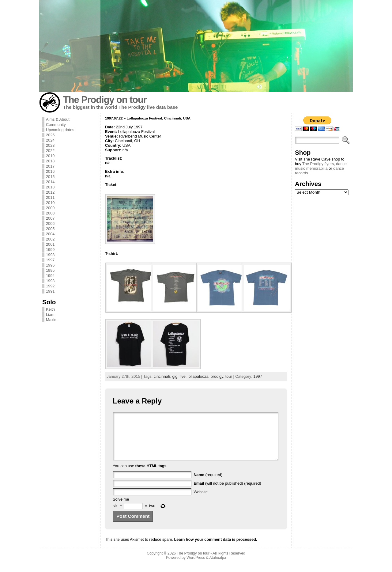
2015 (50, 177)
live (183, 376)
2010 (50, 203)
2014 (50, 182)
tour (229, 376)
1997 (50, 260)
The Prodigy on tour (105, 100)
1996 (50, 265)
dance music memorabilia (321, 166)
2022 (50, 151)
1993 (50, 281)
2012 (50, 192)
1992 (50, 286)
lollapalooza (198, 376)
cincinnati (162, 376)
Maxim (52, 320)
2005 (50, 229)
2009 (50, 208)
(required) (208, 484)
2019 (50, 156)
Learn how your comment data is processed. (215, 549)
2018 (50, 161)
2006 (50, 223)
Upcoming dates (60, 130)
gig (175, 376)
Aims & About (58, 119)
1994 (50, 276)
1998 (50, 255)
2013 (50, 187)
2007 (50, 218)
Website (201, 501)
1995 (50, 270)
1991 (50, 291)
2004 (50, 234)
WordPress (196, 567)
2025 (50, 135)
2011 (50, 197)
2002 (50, 239)
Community (56, 125)
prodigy (217, 376)
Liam (50, 314)
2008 (50, 213)
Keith (50, 309)
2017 (50, 166)
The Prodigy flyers (318, 164)
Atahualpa (218, 567)
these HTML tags (151, 475)
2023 (50, 145)
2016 (50, 171)
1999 (50, 250)
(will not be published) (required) (227, 492)
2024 (50, 140)
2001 (50, 244)
